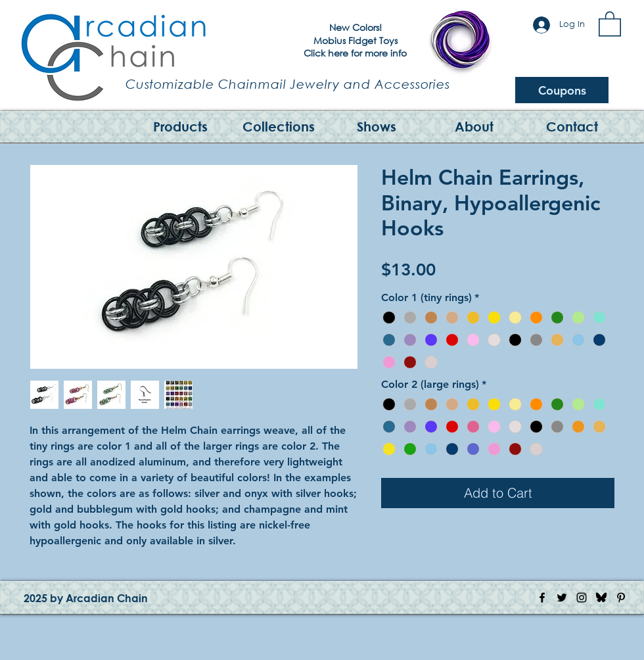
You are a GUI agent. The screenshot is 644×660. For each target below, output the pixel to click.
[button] (610, 23)
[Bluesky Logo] (601, 598)
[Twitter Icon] (562, 598)
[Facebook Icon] (542, 598)
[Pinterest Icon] (621, 598)
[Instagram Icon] (582, 598)
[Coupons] (562, 90)
